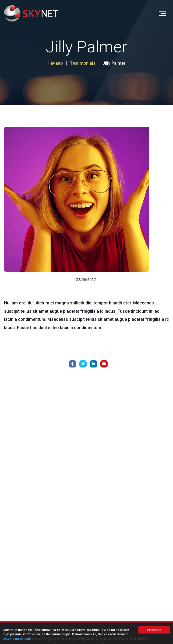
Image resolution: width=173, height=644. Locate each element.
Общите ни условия (17, 639)
